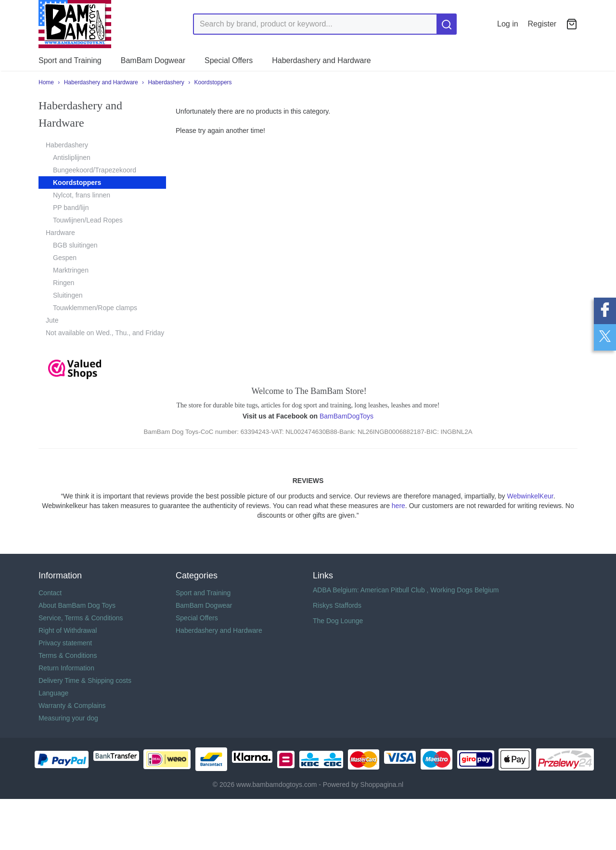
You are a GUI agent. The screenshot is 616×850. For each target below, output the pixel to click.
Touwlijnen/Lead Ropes (88, 220)
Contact (50, 593)
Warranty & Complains (72, 706)
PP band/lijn (71, 208)
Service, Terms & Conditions (81, 618)
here (398, 506)
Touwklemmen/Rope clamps (95, 308)
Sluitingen (68, 295)
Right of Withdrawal (68, 630)
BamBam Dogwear (153, 60)
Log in (508, 24)
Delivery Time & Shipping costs (85, 680)
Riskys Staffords (337, 605)
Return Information (66, 668)
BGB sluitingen (75, 245)
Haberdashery (166, 82)
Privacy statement (65, 643)
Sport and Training (70, 60)
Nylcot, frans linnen (82, 195)
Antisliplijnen (72, 157)
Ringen (64, 283)
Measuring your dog (68, 718)
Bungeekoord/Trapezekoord (95, 170)
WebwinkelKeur (530, 496)
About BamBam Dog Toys (77, 605)
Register (542, 24)
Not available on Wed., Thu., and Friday (105, 333)
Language (53, 693)
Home (46, 82)
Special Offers (229, 60)
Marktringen (71, 270)
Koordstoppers (213, 82)
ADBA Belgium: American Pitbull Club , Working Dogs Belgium (406, 590)
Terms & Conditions (68, 655)
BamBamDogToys (346, 416)
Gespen (65, 258)
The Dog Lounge (338, 621)
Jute (52, 320)
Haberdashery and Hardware (321, 60)
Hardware (60, 233)
